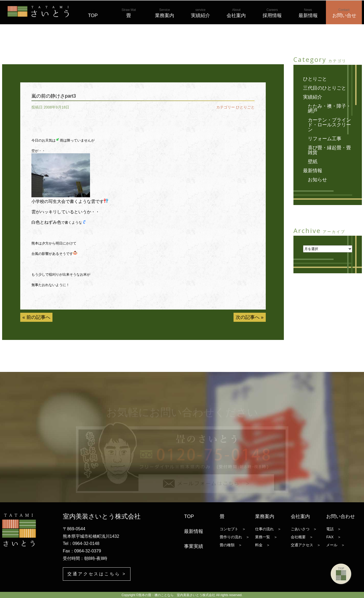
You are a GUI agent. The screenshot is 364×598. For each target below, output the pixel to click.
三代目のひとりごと (325, 88)
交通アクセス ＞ (306, 545)
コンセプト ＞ (233, 529)
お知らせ (317, 180)
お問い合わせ (341, 516)
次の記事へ (248, 317)
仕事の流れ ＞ (268, 529)
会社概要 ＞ (302, 537)
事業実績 (194, 546)
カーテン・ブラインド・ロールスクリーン (329, 125)
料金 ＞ (263, 545)
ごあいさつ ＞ (304, 529)
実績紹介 (201, 13)
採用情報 (272, 13)
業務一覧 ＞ (266, 537)
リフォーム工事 (325, 139)
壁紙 (313, 162)
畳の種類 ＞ (231, 545)
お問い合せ (344, 13)
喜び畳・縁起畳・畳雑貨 (329, 150)
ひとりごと (245, 107)
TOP (93, 13)
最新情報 (308, 13)
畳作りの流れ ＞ (235, 537)
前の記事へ (38, 317)
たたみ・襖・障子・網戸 (329, 109)
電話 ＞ (334, 529)
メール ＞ (336, 545)
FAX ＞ (334, 537)
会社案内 (236, 13)
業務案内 (165, 13)
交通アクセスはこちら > (97, 574)
